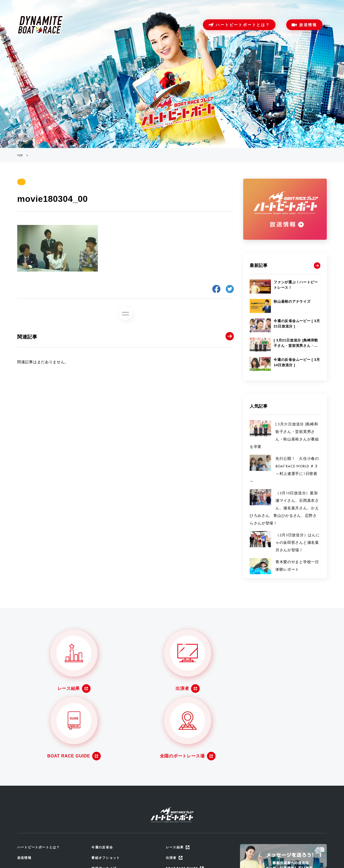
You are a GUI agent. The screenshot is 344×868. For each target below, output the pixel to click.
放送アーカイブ (105, 798)
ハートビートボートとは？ (243, 25)
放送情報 (308, 25)
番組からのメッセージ (111, 809)
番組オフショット (107, 787)
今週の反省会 (103, 776)
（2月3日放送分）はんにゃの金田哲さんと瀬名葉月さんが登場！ (298, 542)
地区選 (97, 832)
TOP (20, 155)
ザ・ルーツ (101, 821)
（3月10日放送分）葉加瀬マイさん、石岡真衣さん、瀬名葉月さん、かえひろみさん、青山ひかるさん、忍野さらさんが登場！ (284, 508)
